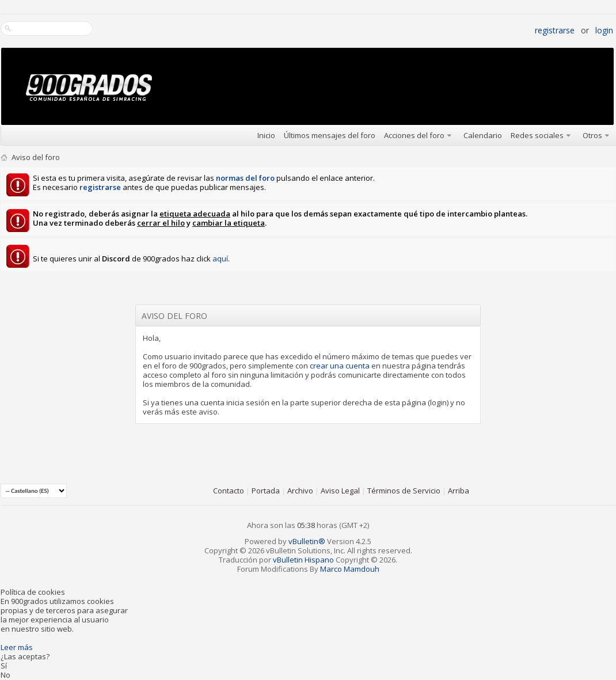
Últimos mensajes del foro (330, 135)
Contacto (229, 491)
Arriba (459, 491)
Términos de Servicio (404, 491)
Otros (592, 135)
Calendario (483, 135)
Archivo (300, 491)
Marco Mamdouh (350, 569)
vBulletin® (307, 541)
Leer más (17, 647)
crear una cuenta (340, 366)
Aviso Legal (340, 491)
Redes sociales (537, 135)
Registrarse (555, 30)
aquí (220, 259)
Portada (266, 491)
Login (604, 30)
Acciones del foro (414, 135)
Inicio (266, 135)
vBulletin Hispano (303, 560)
